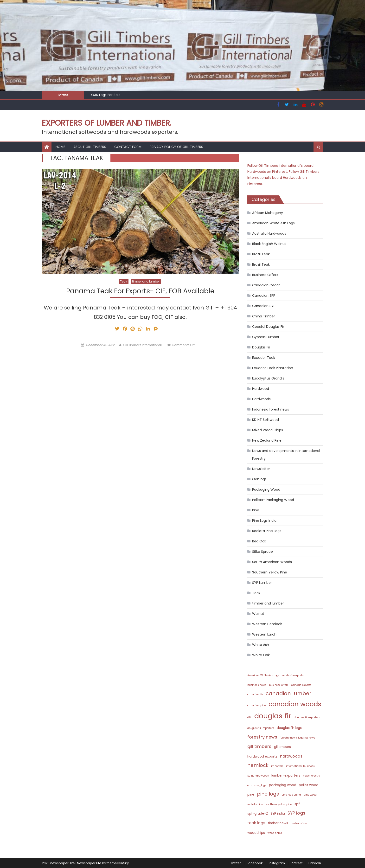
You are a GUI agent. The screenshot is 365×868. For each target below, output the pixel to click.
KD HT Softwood (266, 420)
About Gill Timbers (90, 147)
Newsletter (261, 469)
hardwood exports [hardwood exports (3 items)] (262, 756)
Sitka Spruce (263, 552)
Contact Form (128, 147)
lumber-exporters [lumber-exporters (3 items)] (286, 775)
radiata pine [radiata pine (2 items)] (255, 804)
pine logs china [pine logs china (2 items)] (291, 795)
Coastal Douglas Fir (268, 327)
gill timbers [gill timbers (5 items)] (259, 746)
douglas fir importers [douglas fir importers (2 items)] (261, 728)
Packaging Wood (266, 489)
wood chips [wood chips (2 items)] (275, 833)
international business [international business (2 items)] (300, 766)
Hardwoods (261, 399)
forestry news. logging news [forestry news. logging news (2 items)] (298, 738)
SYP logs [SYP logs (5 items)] (296, 813)
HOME (60, 147)
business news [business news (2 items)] (257, 685)
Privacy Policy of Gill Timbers (176, 147)
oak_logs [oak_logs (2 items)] (260, 785)
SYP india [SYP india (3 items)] (278, 813)
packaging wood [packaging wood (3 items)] (283, 785)
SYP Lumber (262, 583)
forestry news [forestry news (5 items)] (262, 737)
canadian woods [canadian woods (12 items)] (295, 704)
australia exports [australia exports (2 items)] (293, 675)
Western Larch (264, 634)
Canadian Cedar (266, 285)
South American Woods (272, 562)
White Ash (261, 645)
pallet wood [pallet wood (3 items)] (309, 785)
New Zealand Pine (267, 440)
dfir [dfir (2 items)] (250, 717)
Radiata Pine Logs (267, 531)
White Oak (261, 655)
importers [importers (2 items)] (277, 766)
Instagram (277, 863)
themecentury (118, 863)
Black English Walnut (269, 244)
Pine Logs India (264, 521)
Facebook (255, 863)
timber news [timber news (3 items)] (278, 823)
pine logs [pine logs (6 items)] (268, 794)
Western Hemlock (267, 624)
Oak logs (259, 479)
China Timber (264, 316)
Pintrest (297, 863)
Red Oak (259, 541)
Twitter (236, 863)
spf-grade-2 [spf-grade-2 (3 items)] (258, 813)
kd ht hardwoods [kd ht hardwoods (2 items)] (258, 776)
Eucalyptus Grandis (268, 378)
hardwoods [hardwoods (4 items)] (291, 756)
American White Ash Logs (273, 223)
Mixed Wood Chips (268, 430)
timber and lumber (146, 281)
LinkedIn (315, 863)
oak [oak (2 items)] (250, 785)
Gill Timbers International (142, 345)
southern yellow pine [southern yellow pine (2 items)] (279, 804)
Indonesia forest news (271, 409)
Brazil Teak (261, 254)
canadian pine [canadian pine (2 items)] (257, 705)
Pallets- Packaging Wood (273, 500)
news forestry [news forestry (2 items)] (311, 776)
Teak (124, 281)
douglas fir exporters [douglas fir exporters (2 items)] (307, 717)
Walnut (258, 614)
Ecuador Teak (264, 358)
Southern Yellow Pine (270, 572)
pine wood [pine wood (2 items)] (310, 795)
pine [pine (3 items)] (251, 794)
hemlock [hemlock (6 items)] (258, 765)
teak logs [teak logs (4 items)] (256, 823)
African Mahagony (268, 213)
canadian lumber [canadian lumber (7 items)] (288, 693)
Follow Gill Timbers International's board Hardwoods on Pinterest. (283, 178)
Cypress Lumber (266, 337)
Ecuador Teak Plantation (273, 368)
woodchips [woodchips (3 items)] (256, 833)
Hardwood (261, 389)
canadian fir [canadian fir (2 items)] (255, 694)
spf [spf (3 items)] (297, 804)
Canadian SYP (264, 306)
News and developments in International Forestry (286, 455)
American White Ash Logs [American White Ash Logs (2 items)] (263, 675)
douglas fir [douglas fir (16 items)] (273, 716)
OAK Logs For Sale (106, 95)
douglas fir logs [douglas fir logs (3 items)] (289, 728)
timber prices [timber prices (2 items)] (299, 823)
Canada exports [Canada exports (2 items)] (301, 685)
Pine (256, 510)
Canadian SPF (264, 296)
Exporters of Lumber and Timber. (107, 123)
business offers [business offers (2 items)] (279, 685)
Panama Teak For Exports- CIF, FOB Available (140, 291)
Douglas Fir (261, 347)
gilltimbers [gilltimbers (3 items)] (282, 747)
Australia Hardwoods (269, 233)
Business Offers (265, 275)
